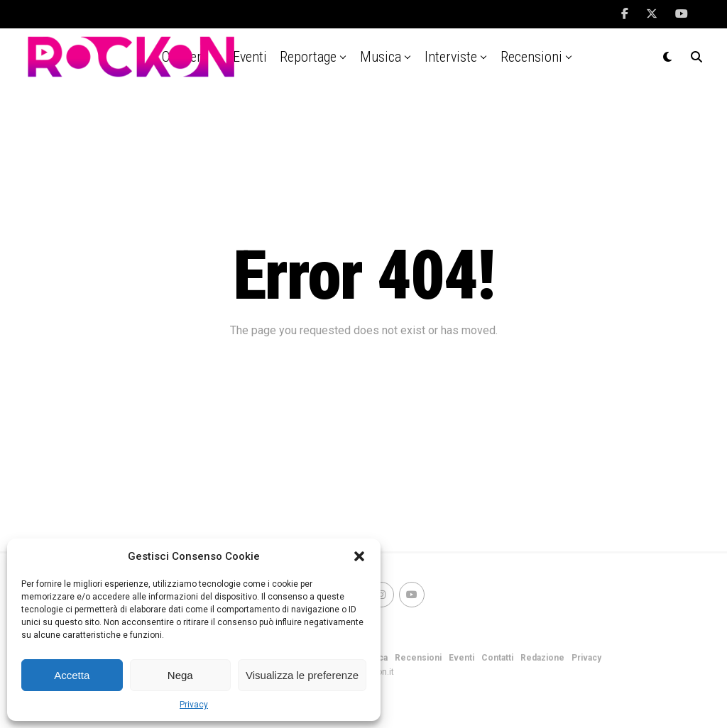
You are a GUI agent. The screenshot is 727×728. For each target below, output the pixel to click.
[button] (359, 556)
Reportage (308, 57)
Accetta (72, 675)
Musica (381, 57)
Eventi (461, 658)
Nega (180, 675)
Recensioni (531, 57)
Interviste (451, 57)
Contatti (497, 658)
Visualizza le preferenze (302, 675)
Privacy (194, 705)
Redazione (542, 658)
